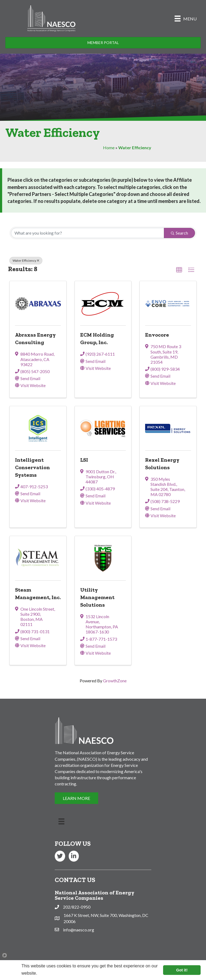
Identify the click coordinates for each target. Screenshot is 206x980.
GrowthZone (115, 681)
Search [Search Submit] (179, 233)
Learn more (49, 973)
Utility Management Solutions (97, 597)
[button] (179, 270)
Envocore (157, 335)
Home (109, 147)
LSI (84, 460)
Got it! (182, 970)
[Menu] (186, 18)
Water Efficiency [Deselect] (26, 261)
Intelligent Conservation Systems (32, 467)
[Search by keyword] (88, 233)
